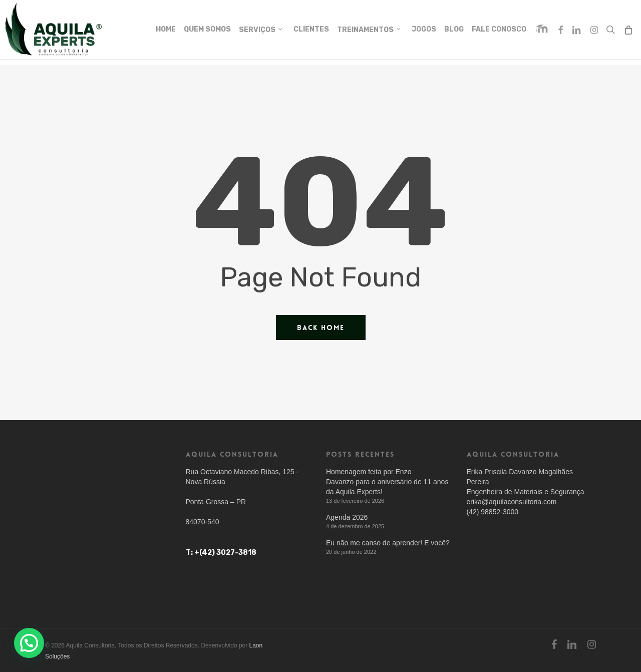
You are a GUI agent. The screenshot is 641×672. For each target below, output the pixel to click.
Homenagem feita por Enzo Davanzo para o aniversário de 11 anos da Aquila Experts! (387, 482)
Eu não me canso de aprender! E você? (388, 543)
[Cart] (628, 33)
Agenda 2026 (347, 517)
